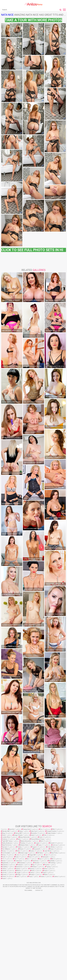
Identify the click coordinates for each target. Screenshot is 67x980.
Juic (47, 855)
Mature (19, 871)
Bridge (19, 875)
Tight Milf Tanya (7, 841)
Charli (44, 873)
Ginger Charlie (18, 835)
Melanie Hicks (24, 845)
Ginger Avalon (51, 833)
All (52, 859)
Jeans (42, 877)
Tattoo (4, 869)
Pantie (4, 871)
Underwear (18, 861)
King (3, 833)
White (46, 875)
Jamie (56, 877)
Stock (4, 877)
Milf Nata (40, 853)
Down (41, 837)
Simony (32, 869)
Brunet (4, 875)
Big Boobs (5, 863)
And (30, 857)
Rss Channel (28, 890)
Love (17, 855)
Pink (45, 835)
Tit (3, 859)
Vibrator (37, 863)
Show (4, 855)
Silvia (45, 869)
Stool (4, 835)
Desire (46, 871)
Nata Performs (7, 845)
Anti (42, 841)
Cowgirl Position (52, 831)
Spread (4, 847)
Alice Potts (54, 853)
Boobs (32, 851)
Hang (21, 831)
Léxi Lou (55, 845)
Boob (17, 857)
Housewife (37, 849)
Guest (4, 878)
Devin (4, 861)
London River (6, 837)
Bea (40, 859)
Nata (19, 839)
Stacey (18, 869)
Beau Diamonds (25, 837)
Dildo (18, 851)
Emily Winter (51, 847)
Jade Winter (48, 851)
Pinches (47, 865)
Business (5, 865)
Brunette (34, 833)
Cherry (32, 873)
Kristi (33, 871)
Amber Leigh (24, 853)
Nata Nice (7, 15)
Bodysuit (20, 865)
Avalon (32, 875)
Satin (18, 877)
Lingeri (37, 843)
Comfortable (6, 853)
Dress (4, 851)
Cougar (18, 873)
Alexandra (22, 863)
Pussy (40, 845)
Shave (21, 849)
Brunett (52, 843)
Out (15, 859)
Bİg (33, 865)
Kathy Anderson (7, 843)
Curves (4, 873)
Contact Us (39, 890)
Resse (52, 849)
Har (28, 859)
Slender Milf (6, 831)
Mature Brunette (26, 841)
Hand (32, 835)
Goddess (5, 867)
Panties (23, 843)
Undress (5, 839)
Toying (48, 867)
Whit (54, 829)
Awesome (19, 867)
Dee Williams (6, 849)
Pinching (52, 863)
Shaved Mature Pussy (37, 839)
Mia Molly (52, 861)
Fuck (4, 857)
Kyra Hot (12, 829)
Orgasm (34, 847)
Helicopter (45, 857)
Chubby (19, 847)
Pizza (30, 877)
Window (34, 867)
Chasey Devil (27, 829)
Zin (41, 829)
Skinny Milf (18, 833)
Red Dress (35, 861)
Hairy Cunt (34, 831)
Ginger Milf (32, 855)
